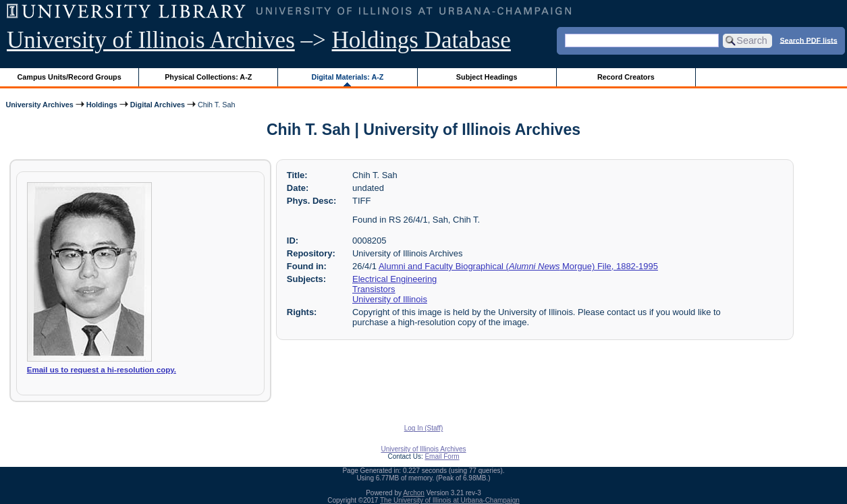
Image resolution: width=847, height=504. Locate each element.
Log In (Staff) (424, 428)
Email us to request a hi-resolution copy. (102, 370)
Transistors (374, 289)
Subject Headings (487, 77)
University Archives (39, 105)
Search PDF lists (808, 40)
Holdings (102, 105)
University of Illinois (390, 299)
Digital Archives (158, 105)
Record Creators (626, 77)
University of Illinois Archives (151, 40)
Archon (414, 493)
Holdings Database (421, 40)
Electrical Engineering (394, 279)
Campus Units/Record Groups (70, 77)
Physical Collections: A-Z (208, 77)
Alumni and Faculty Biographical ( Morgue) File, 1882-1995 (518, 266)
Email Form (442, 456)
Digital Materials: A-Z (347, 77)
